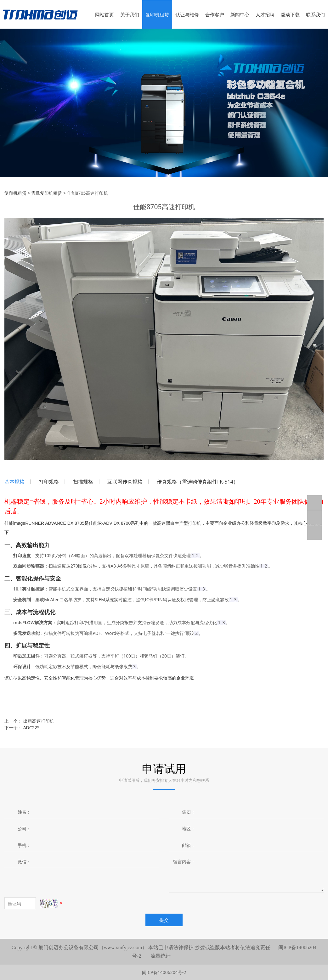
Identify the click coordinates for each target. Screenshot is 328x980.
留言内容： (184, 862)
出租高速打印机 (39, 721)
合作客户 (215, 14)
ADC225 (31, 728)
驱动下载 (290, 14)
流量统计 (161, 956)
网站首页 (105, 14)
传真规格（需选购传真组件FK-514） (198, 482)
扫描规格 (83, 482)
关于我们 (130, 14)
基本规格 (14, 482)
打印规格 (49, 482)
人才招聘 (265, 14)
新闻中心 (240, 14)
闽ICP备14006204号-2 (164, 972)
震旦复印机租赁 (47, 193)
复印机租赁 (157, 14)
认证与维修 (187, 14)
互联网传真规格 (125, 482)
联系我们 (315, 14)
